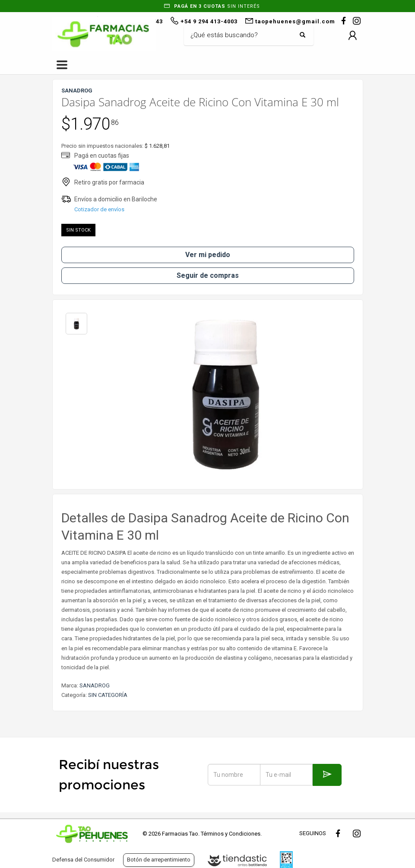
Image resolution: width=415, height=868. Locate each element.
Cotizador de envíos (99, 209)
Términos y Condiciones (231, 834)
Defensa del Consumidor (83, 860)
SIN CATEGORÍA (108, 695)
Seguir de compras (208, 275)
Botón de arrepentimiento (159, 860)
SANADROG (95, 685)
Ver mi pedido (208, 255)
